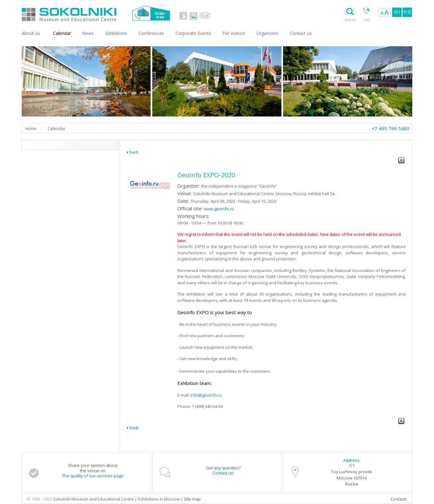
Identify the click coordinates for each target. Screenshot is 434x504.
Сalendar (62, 33)
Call (367, 20)
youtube (193, 16)
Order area (151, 13)
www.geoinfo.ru (219, 209)
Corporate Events (193, 33)
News (88, 33)
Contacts (399, 499)
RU (397, 12)
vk (183, 16)
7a (332, 194)
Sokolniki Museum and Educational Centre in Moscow (95, 13)
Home (31, 128)
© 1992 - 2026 (40, 499)
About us (31, 33)
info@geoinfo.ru (206, 395)
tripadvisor (205, 16)
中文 (407, 12)
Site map (192, 499)
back (134, 152)
